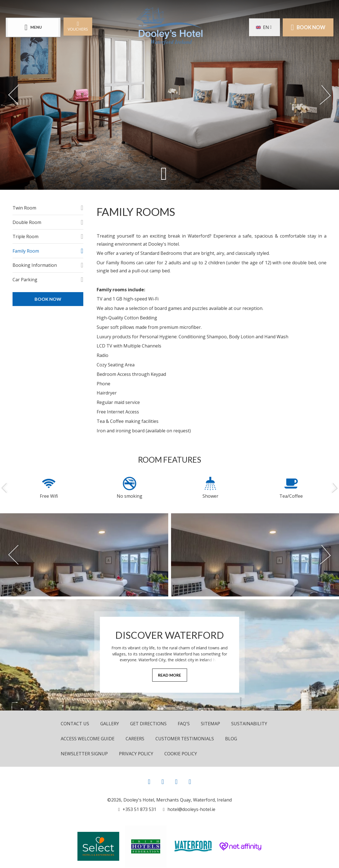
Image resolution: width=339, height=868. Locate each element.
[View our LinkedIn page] (190, 781)
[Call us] (137, 809)
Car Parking (25, 280)
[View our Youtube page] (176, 781)
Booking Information (35, 265)
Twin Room (24, 208)
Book (308, 27)
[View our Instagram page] (163, 781)
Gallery (110, 724)
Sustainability (249, 724)
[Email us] (189, 809)
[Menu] (33, 27)
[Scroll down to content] (164, 173)
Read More (169, 675)
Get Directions (148, 724)
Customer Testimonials (185, 739)
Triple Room (25, 236)
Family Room (26, 251)
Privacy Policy (136, 754)
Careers (135, 739)
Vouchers (78, 26)
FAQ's (184, 724)
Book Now (48, 299)
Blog (231, 739)
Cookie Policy (181, 754)
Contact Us (75, 724)
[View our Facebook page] (149, 781)
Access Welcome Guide (88, 739)
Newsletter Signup (84, 754)
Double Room (27, 222)
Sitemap (210, 724)
